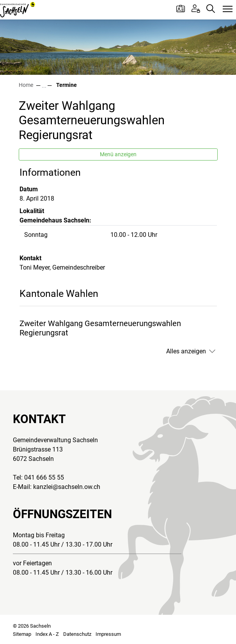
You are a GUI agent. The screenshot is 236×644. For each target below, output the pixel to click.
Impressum (108, 634)
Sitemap (22, 634)
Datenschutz (77, 634)
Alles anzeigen (186, 351)
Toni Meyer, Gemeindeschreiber (62, 267)
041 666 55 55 (44, 477)
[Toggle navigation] (228, 9)
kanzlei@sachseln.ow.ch (67, 487)
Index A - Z (47, 634)
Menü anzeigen (118, 154)
